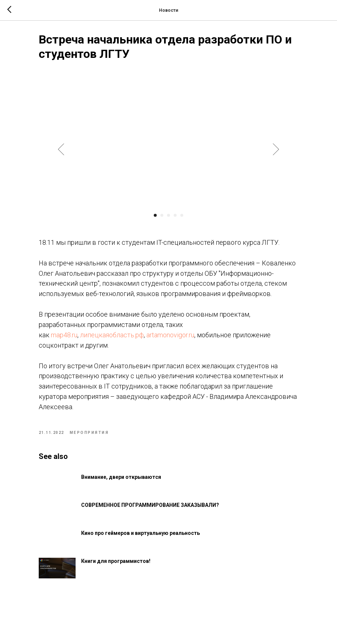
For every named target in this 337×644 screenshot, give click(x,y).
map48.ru (76, 358)
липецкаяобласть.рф (124, 358)
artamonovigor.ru (182, 358)
